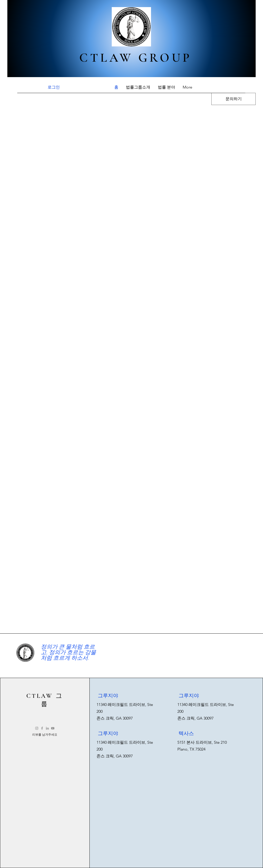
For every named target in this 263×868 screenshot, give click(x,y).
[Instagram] (37, 728)
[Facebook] (42, 728)
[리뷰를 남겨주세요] (45, 735)
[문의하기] (233, 99)
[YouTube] (53, 728)
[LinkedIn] (47, 728)
